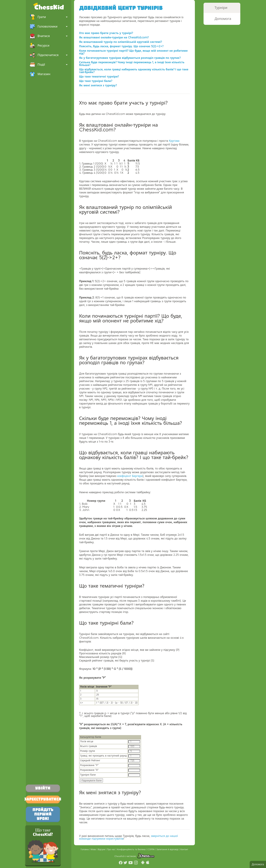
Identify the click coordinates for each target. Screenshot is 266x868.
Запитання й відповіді (168, 849)
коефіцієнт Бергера (130, 476)
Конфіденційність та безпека (132, 849)
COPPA (151, 849)
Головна (85, 849)
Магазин (40, 74)
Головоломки (49, 27)
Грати (49, 17)
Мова (94, 849)
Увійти (43, 788)
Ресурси (40, 46)
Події (49, 65)
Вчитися (49, 36)
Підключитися (49, 55)
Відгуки (102, 849)
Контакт (184, 849)
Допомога (258, 864)
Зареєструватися (43, 799)
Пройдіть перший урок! (43, 814)
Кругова (174, 141)
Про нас (111, 849)
